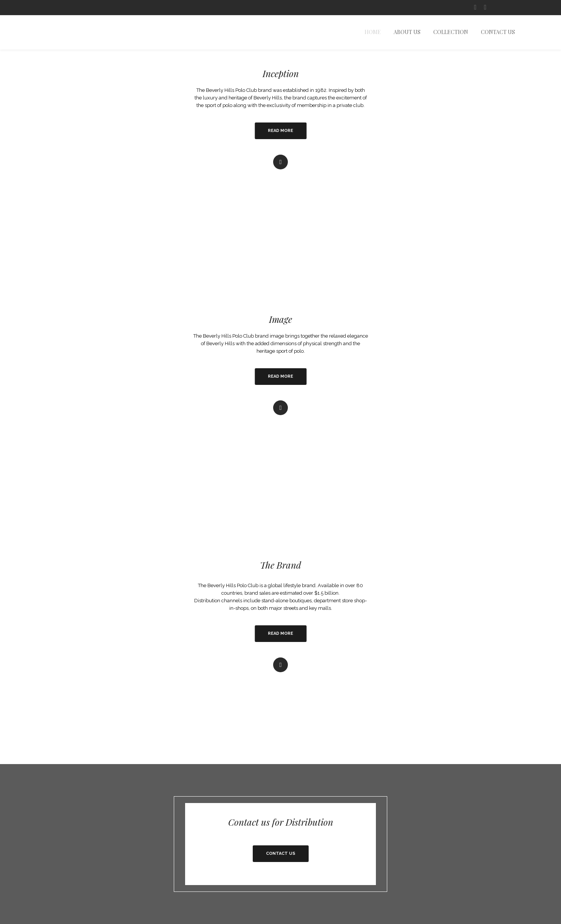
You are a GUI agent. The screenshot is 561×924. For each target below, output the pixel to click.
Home (373, 32)
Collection (451, 32)
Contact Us (498, 32)
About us (407, 32)
